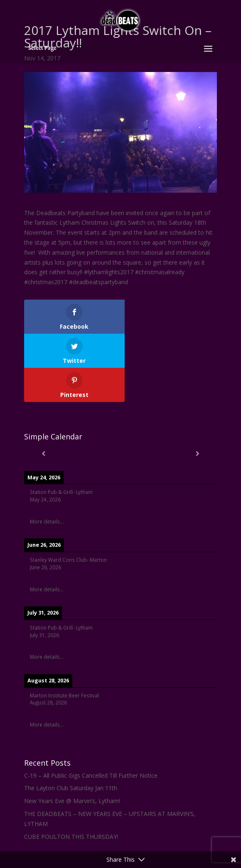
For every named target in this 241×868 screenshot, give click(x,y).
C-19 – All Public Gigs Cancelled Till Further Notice (91, 741)
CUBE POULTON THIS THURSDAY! (71, 802)
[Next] (198, 419)
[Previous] (43, 419)
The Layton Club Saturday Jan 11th (71, 754)
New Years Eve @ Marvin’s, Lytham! (72, 767)
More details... (47, 487)
